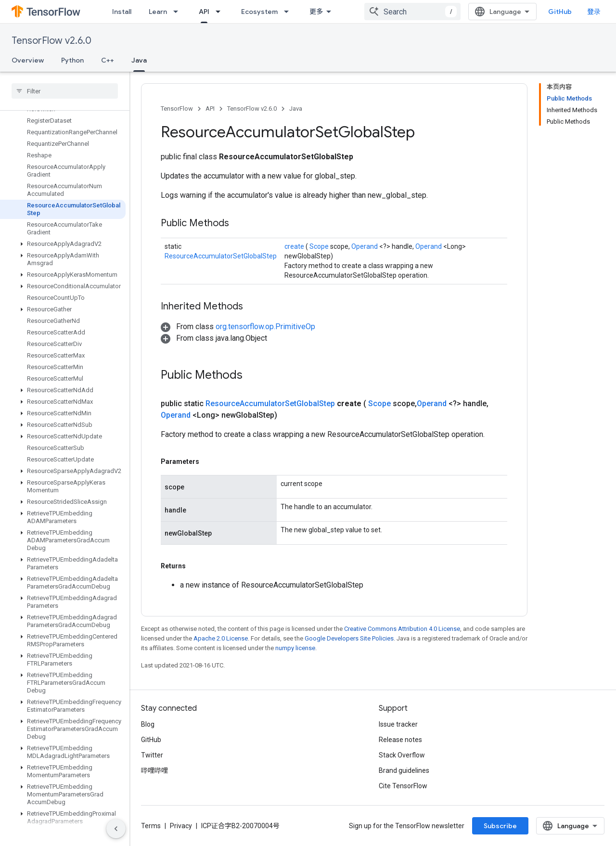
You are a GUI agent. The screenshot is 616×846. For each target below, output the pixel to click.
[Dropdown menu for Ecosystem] (289, 12)
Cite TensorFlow (403, 786)
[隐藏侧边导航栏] (116, 829)
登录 (594, 12)
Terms (151, 826)
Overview (28, 60)
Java (296, 109)
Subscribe (500, 826)
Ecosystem (259, 12)
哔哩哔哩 (154, 770)
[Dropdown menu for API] (221, 12)
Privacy (181, 826)
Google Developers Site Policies (349, 638)
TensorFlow (177, 109)
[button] (63, 244)
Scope (320, 246)
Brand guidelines (404, 770)
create (295, 246)
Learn (158, 12)
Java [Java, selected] (139, 60)
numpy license (295, 648)
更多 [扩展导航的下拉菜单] (316, 12)
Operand (365, 246)
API (210, 109)
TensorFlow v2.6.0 (51, 41)
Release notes (400, 740)
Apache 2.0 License (221, 638)
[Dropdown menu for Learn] (179, 12)
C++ (108, 60)
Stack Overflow (402, 755)
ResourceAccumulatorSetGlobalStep (221, 256)
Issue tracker (398, 724)
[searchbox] (65, 91)
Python (72, 60)
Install (122, 12)
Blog (148, 724)
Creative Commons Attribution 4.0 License (402, 629)
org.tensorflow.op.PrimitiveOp (265, 327)
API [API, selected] (204, 12)
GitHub (560, 12)
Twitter (152, 755)
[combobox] (412, 12)
